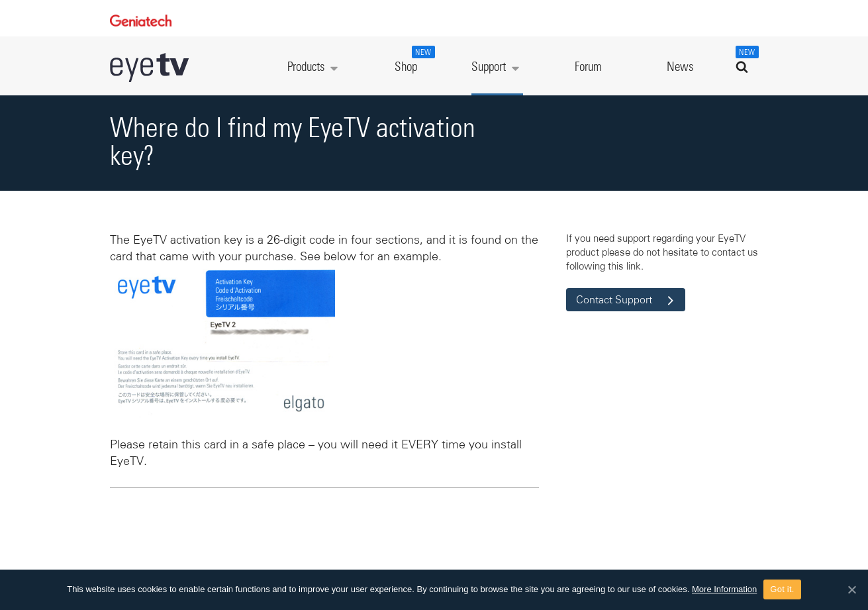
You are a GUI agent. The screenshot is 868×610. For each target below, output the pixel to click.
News (680, 67)
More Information (724, 589)
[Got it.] (851, 589)
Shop (413, 60)
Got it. (782, 589)
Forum (588, 67)
